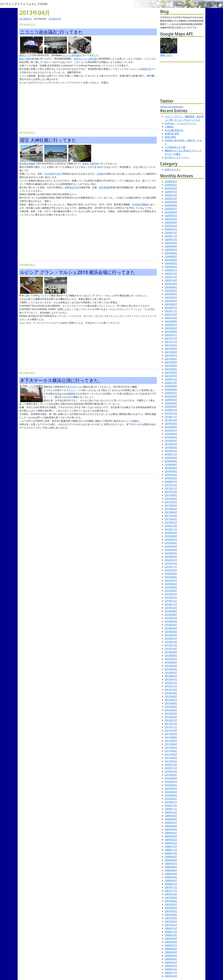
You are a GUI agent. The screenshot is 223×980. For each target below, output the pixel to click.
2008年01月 (171, 884)
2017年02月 (171, 519)
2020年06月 (171, 396)
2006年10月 (171, 935)
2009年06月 (171, 826)
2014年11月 (171, 604)
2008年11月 (171, 850)
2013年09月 (171, 652)
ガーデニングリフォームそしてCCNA (24, 4)
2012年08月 (171, 696)
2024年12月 (171, 233)
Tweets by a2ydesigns (172, 107)
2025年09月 (171, 202)
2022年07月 (171, 325)
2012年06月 (171, 703)
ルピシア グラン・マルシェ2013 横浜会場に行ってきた (78, 272)
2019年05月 (171, 437)
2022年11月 (171, 311)
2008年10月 (171, 853)
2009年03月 (171, 836)
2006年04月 (171, 956)
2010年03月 (171, 795)
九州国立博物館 (140, 204)
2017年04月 (171, 512)
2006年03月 (171, 959)
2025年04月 (171, 219)
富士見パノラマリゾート (177, 157)
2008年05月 (171, 870)
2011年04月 (171, 751)
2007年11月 (171, 891)
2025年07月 (171, 209)
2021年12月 (171, 338)
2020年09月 (171, 386)
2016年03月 (171, 553)
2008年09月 (171, 857)
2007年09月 (171, 898)
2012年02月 (171, 717)
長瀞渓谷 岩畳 (172, 134)
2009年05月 (171, 829)
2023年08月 (171, 287)
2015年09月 (171, 574)
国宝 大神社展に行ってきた (48, 140)
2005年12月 (171, 969)
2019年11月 (171, 417)
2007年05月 (171, 911)
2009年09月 (171, 816)
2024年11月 (171, 236)
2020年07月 (171, 393)
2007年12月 (171, 887)
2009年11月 (171, 809)
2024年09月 (171, 243)
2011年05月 (171, 748)
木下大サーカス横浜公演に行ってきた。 (62, 380)
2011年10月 (171, 730)
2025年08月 (171, 205)
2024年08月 (171, 246)
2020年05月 (171, 400)
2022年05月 (171, 328)
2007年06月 (171, 908)
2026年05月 (171, 181)
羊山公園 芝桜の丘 (174, 130)
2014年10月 (171, 608)
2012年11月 (171, 686)
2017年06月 (171, 505)
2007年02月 (171, 921)
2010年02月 (171, 799)
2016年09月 (171, 533)
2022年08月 (171, 321)
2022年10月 (171, 314)
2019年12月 (171, 413)
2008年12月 (171, 846)
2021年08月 (171, 352)
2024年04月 (171, 260)
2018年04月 (171, 471)
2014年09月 (171, 611)
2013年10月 (171, 649)
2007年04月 (171, 915)
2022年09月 (171, 318)
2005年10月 (171, 976)
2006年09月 (171, 939)
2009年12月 (171, 806)
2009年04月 (171, 833)
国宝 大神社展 (26, 59)
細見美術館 (105, 187)
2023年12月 (171, 274)
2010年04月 (171, 792)
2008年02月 (171, 881)
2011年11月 (171, 727)
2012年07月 (171, 700)
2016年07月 (171, 540)
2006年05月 (171, 952)
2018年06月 (171, 464)
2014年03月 (171, 632)
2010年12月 (171, 765)
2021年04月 (171, 366)
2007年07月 (171, 904)
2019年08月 (171, 427)
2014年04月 (171, 628)
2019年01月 (171, 451)
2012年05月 (171, 707)
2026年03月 (171, 185)
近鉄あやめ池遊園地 (65, 394)
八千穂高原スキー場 (175, 147)
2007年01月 (171, 925)
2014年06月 (171, 621)
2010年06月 (171, 785)
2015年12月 (171, 563)
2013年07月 (171, 659)
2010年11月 (171, 768)
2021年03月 (171, 369)
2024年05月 (171, 256)
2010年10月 (171, 771)
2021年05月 (171, 362)
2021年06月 (171, 359)
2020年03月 (171, 407)
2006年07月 (171, 945)
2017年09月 (171, 495)
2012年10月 (171, 690)
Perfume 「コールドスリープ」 (181, 123)
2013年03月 (55, 19)
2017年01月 (171, 522)
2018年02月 (171, 478)
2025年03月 (171, 222)
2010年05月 (171, 788)
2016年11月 (171, 529)
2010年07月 (171, 782)
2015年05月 (171, 587)
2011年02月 (171, 758)
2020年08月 (171, 389)
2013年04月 (171, 669)
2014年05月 (171, 625)
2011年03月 (171, 754)
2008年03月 (171, 877)
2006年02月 (171, 962)
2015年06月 (171, 584)
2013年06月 (171, 662)
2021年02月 (171, 372)
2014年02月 (171, 635)
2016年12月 (171, 526)
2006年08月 (171, 942)
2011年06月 (171, 744)
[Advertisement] (88, 106)
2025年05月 (171, 216)
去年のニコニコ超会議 (85, 59)
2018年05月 (171, 468)
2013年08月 (171, 655)
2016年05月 (171, 546)
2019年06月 (171, 434)
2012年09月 (171, 693)
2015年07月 (171, 580)
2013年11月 (171, 645)
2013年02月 (171, 676)
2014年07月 (171, 618)
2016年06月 (171, 543)
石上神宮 (49, 174)
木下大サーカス (76, 387)
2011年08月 (171, 737)
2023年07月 (171, 291)
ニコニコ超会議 (71, 55)
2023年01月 (171, 308)
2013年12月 (171, 642)
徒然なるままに (173, 170)
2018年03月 (171, 475)
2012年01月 (171, 720)
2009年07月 (171, 823)
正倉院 (100, 174)
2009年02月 (171, 840)
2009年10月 (171, 812)
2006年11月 (171, 932)
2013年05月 (26, 19)
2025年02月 (171, 226)
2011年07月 (171, 741)
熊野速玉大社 (72, 187)
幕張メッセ (25, 55)
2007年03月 (171, 918)
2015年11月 (171, 567)
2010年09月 (171, 775)
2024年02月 (171, 267)
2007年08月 (171, 901)
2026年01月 (171, 192)
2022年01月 (171, 335)
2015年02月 (171, 594)
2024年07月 (171, 250)
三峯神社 (169, 127)
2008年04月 (171, 874)
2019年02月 (171, 447)
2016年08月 (171, 536)
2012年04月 (171, 710)
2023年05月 (171, 297)
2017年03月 (171, 516)
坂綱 (134, 421)
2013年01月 (171, 679)
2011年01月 (171, 761)
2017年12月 (171, 485)
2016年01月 (171, 560)
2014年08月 (171, 615)
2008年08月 (171, 860)
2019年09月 (171, 424)
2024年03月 (171, 263)
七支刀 (59, 174)
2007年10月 (171, 894)
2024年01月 (171, 270)
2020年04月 (171, 403)
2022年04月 (171, 331)
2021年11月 (171, 342)
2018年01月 (171, 482)
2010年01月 (171, 802)
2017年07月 (171, 502)
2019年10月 (171, 420)
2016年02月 (171, 557)
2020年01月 (171, 410)
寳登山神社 (170, 137)
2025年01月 (171, 229)
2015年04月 (171, 591)
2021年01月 (171, 376)
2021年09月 (171, 349)
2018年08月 (171, 461)
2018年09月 (171, 458)
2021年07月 (171, 355)
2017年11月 (171, 488)
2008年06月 (171, 867)
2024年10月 (171, 239)
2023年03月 (171, 301)
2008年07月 (171, 863)
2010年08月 (171, 778)
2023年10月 (171, 280)
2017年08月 (171, 499)
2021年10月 (171, 345)
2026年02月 (171, 188)
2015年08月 (171, 577)
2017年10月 (171, 492)
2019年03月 (171, 444)
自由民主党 (146, 69)
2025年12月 (171, 195)
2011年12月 (171, 724)
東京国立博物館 (27, 164)
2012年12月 (171, 683)
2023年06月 (171, 294)
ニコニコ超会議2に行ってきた (52, 32)
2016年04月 (171, 550)
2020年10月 (171, 383)
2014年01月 (171, 638)
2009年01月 (171, 843)
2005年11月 (171, 973)
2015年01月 (171, 597)
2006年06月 (171, 949)
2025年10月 (171, 199)
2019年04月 (171, 441)
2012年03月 (171, 713)
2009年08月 (171, 819)
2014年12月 (171, 601)
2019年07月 (171, 430)
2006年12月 (171, 928)
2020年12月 (171, 379)
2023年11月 (171, 277)
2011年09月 (171, 734)
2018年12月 (171, 454)
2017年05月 (171, 509)
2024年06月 (171, 253)
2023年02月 (171, 304)
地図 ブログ (166, 55)
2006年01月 (171, 966)
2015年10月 (171, 570)
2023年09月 (171, 284)
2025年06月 (171, 212)
